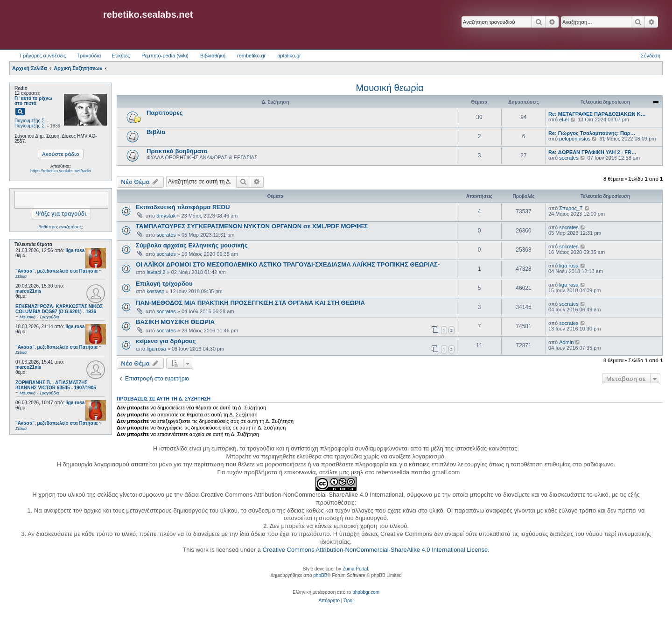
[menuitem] (329, 601)
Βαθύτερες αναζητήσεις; (60, 227)
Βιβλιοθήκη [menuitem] (213, 56)
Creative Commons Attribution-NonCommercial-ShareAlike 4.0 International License (375, 550)
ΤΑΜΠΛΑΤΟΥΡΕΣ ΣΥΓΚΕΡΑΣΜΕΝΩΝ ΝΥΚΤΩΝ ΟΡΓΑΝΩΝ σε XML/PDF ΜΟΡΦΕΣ (252, 226)
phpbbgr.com (366, 592)
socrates (569, 158)
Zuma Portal (355, 569)
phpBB (320, 575)
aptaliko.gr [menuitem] (289, 56)
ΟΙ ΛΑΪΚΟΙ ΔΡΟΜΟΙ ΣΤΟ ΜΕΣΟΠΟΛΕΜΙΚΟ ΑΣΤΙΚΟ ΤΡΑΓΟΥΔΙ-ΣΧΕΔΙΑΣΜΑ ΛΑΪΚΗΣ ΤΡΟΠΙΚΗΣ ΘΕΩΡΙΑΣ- (288, 264)
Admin (566, 342)
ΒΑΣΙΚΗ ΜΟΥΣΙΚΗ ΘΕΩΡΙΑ (175, 322)
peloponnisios (575, 139)
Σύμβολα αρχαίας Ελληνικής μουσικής (192, 245)
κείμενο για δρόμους (166, 341)
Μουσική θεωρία (389, 88)
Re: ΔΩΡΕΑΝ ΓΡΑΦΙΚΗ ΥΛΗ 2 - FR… (592, 152)
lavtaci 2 (156, 272)
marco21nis (28, 291)
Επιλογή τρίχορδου (164, 284)
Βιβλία (156, 132)
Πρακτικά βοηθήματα (177, 151)
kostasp (155, 291)
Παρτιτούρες (165, 113)
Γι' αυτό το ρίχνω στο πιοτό (33, 101)
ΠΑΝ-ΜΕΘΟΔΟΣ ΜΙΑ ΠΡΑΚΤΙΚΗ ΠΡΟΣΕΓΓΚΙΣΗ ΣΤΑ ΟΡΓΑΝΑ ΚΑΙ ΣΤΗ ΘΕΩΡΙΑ (250, 303)
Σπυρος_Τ (571, 208)
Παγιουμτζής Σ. (30, 121)
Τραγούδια (89, 56)
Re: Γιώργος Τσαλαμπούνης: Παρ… (592, 133)
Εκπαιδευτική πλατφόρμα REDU (183, 207)
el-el (564, 120)
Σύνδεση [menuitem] (651, 56)
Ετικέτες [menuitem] (121, 56)
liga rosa (75, 250)
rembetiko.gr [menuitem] (251, 56)
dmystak (166, 216)
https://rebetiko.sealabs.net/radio (61, 171)
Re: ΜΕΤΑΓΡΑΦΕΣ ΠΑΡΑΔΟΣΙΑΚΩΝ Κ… (597, 114)
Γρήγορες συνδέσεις (43, 56)
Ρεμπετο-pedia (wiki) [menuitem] (165, 56)
